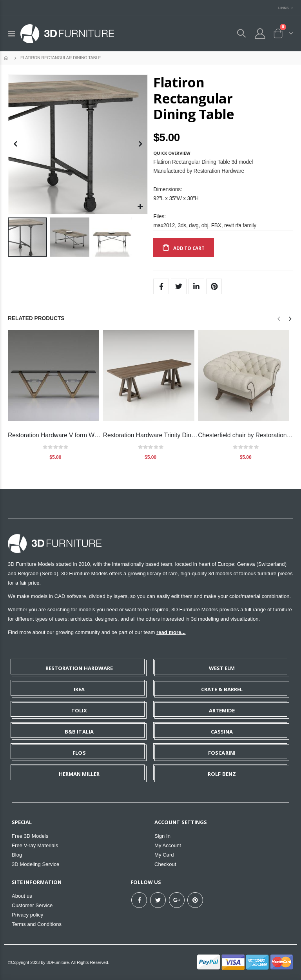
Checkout (165, 864)
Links (284, 8)
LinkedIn (196, 286)
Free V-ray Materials (35, 845)
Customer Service (32, 905)
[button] (141, 207)
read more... (171, 632)
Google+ (177, 900)
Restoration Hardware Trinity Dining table (151, 435)
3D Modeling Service (35, 864)
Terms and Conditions (37, 924)
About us (22, 896)
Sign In (162, 836)
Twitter (179, 286)
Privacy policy (27, 915)
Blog (17, 855)
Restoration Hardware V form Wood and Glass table (55, 435)
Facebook (161, 286)
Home (7, 58)
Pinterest (214, 286)
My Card (164, 855)
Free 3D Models (30, 836)
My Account (168, 845)
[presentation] (290, 319)
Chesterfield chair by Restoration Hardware (246, 435)
